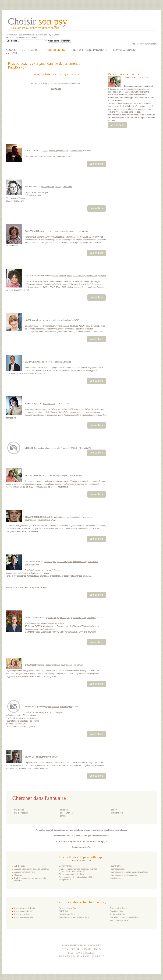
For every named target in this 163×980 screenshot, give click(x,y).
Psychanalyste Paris (23, 911)
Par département (66, 813)
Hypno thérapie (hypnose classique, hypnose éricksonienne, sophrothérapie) (78, 870)
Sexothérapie (115, 878)
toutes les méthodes (81, 861)
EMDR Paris (64, 911)
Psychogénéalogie (118, 869)
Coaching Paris (116, 911)
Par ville (62, 816)
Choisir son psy (90, 945)
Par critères (19, 810)
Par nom (113, 810)
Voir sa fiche (117, 125)
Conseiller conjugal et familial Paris (125, 917)
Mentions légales (81, 953)
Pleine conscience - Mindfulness (73, 874)
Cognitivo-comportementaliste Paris (74, 917)
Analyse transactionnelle (25, 872)
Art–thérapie (19, 866)
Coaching (18, 875)
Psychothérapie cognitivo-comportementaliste (129, 872)
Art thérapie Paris (117, 914)
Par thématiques (21, 813)
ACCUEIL (11, 50)
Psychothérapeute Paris (24, 908)
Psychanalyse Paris (118, 908)
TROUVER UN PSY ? (56, 50)
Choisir (37, 21)
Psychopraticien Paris (23, 917)
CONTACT (12, 53)
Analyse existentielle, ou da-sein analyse (32, 869)
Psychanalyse (116, 866)
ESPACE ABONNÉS (124, 50)
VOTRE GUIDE (30, 50)
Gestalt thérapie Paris (68, 908)
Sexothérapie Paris (67, 914)
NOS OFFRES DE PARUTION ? (90, 50)
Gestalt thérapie (66, 866)
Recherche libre (117, 813)
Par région (63, 810)
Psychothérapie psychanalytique (124, 875)
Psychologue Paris (22, 914)
